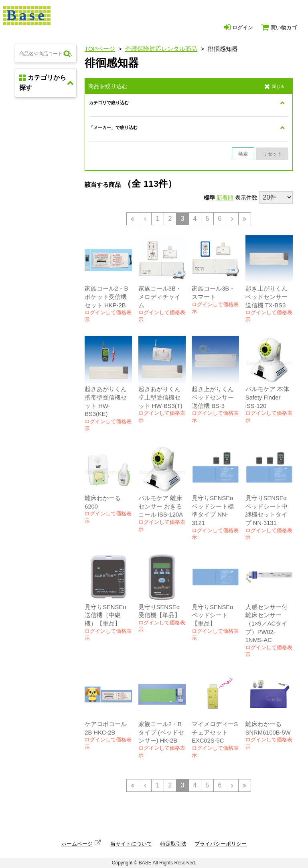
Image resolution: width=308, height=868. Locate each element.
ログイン (238, 27)
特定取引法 (173, 844)
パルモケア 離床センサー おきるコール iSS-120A (161, 506)
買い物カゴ (279, 27)
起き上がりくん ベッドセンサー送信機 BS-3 (213, 397)
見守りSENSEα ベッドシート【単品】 (212, 615)
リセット (272, 154)
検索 (243, 154)
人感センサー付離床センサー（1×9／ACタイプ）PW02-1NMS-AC (266, 624)
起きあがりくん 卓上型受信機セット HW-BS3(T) (160, 397)
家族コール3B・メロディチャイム (160, 297)
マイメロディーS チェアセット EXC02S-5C (215, 732)
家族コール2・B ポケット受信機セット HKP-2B (106, 297)
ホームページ (77, 844)
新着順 (225, 198)
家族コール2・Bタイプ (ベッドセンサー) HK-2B (161, 732)
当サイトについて (131, 844)
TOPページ (100, 49)
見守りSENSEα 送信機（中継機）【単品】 (105, 615)
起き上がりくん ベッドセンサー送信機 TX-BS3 (266, 297)
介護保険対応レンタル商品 (161, 49)
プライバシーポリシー (221, 844)
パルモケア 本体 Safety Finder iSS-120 (267, 397)
